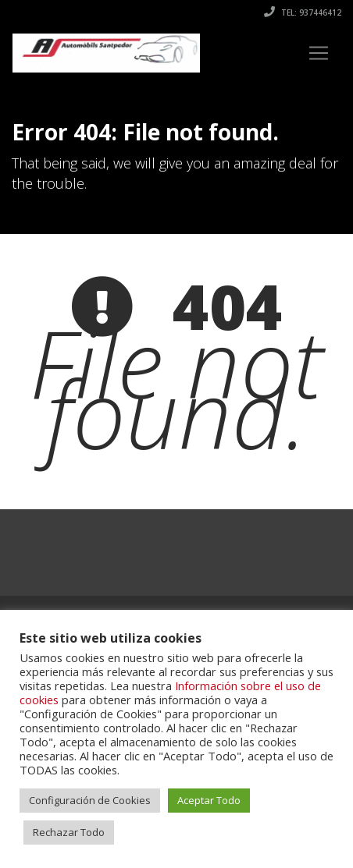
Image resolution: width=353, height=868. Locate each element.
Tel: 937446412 (303, 12)
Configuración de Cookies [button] (90, 800)
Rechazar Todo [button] (69, 832)
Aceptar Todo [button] (209, 800)
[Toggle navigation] (319, 53)
